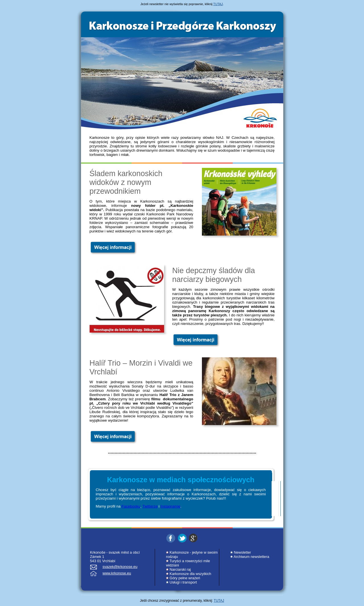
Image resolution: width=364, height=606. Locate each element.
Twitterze (150, 506)
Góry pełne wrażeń (183, 578)
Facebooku (131, 506)
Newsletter (241, 552)
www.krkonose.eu (117, 573)
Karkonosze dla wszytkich (189, 574)
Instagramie (170, 506)
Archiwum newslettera (250, 557)
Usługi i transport (182, 582)
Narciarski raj (178, 569)
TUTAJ (218, 4)
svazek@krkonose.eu (120, 567)
